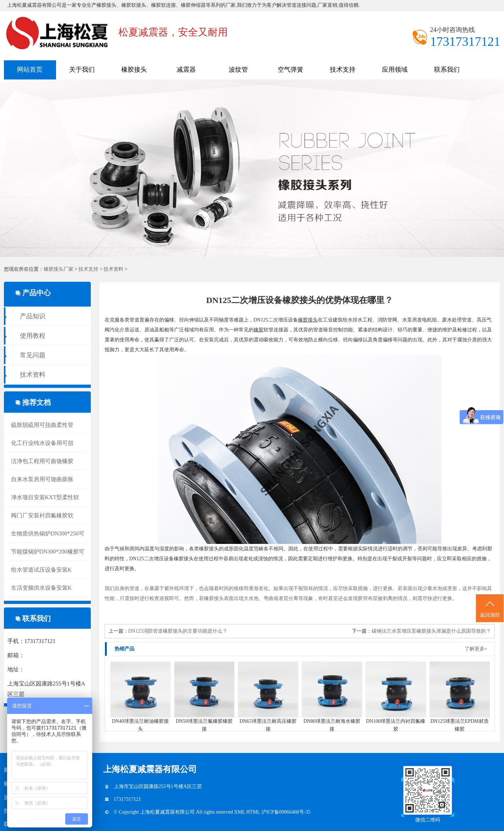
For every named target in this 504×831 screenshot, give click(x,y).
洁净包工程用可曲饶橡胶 (42, 461)
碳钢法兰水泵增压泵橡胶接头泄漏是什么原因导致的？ (431, 631)
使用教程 (33, 336)
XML (240, 812)
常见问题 (33, 355)
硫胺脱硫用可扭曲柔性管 (42, 425)
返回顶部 (490, 609)
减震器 (186, 70)
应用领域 (395, 70)
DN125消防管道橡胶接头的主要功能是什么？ (178, 631)
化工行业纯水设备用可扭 (42, 443)
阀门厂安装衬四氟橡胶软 (42, 515)
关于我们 (82, 70)
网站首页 (30, 70)
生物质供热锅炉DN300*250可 (48, 533)
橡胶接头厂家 (59, 269)
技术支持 (343, 70)
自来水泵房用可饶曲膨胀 (42, 479)
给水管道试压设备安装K (41, 570)
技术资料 (113, 269)
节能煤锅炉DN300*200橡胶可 (48, 552)
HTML (254, 812)
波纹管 (238, 70)
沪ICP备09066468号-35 (286, 812)
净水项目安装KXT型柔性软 (45, 497)
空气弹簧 (290, 70)
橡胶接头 (134, 70)
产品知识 (33, 316)
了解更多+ (476, 649)
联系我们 (447, 70)
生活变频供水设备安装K (41, 588)
